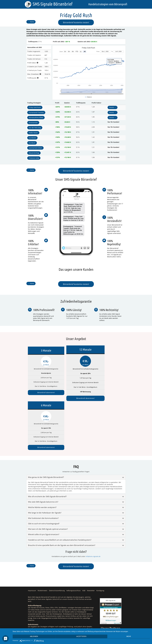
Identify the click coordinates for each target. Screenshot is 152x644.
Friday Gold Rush (35, 107)
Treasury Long (34, 158)
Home (31, 22)
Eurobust (32, 143)
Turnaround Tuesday (36, 112)
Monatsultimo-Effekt (36, 118)
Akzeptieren (81, 637)
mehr (129, 637)
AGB (84, 540)
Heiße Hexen (33, 133)
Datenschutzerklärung (57, 540)
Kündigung (100, 540)
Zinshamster (33, 123)
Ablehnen (33, 637)
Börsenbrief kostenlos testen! (76, 22)
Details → (113, 107)
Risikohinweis (42, 540)
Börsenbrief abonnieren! (43, 392)
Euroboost (32, 138)
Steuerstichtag (34, 153)
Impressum (32, 540)
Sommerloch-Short (35, 148)
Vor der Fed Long (35, 128)
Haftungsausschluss (74, 540)
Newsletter (91, 540)
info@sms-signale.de (93, 506)
